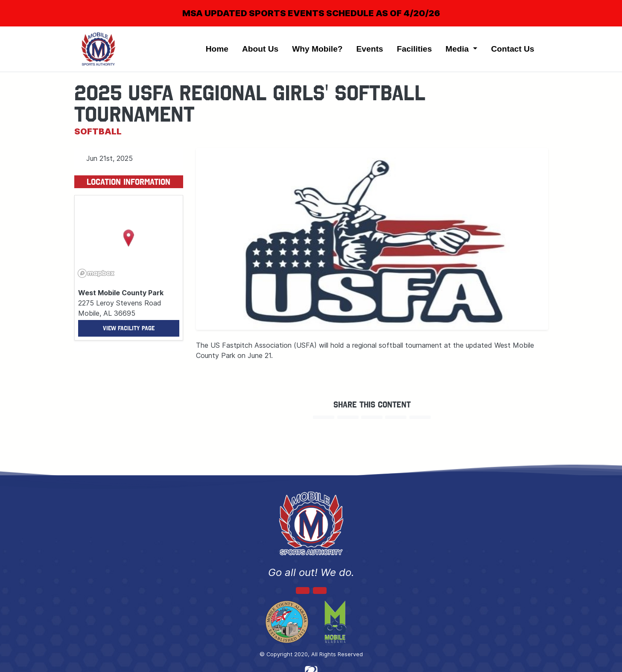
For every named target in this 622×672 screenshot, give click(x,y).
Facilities (414, 49)
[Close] (602, 6)
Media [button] (458, 49)
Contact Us (512, 49)
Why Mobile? (317, 49)
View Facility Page (129, 328)
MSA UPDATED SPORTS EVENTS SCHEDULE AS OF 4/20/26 (311, 13)
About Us (260, 49)
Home (217, 49)
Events (370, 49)
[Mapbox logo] (96, 273)
